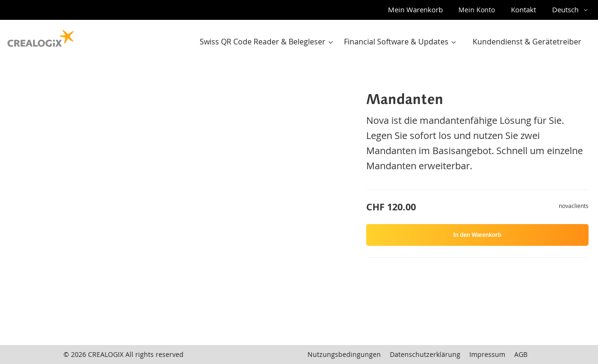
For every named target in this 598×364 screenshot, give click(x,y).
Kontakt (523, 9)
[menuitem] (268, 42)
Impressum (487, 354)
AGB (521, 354)
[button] (572, 10)
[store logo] (41, 36)
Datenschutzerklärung (425, 354)
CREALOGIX (106, 354)
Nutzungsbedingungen (344, 354)
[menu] (393, 42)
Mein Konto (477, 10)
